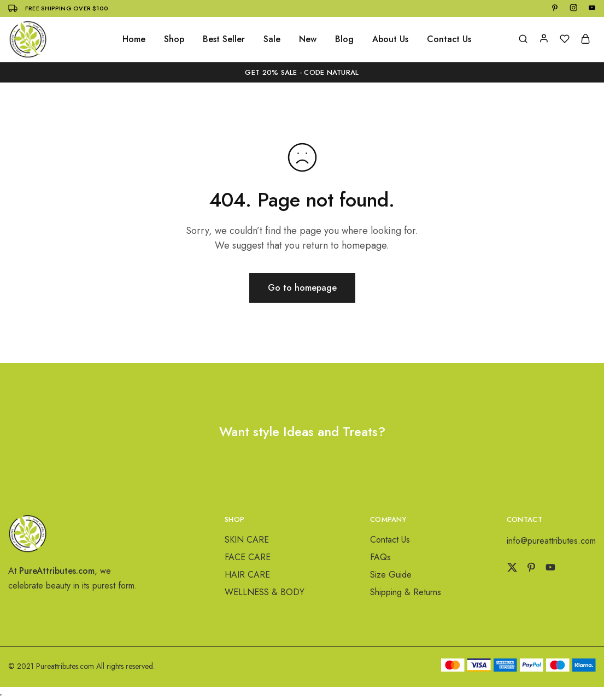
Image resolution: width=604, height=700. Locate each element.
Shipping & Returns (406, 592)
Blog (344, 39)
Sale (272, 39)
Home (134, 39)
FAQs (380, 557)
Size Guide (391, 575)
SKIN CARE (247, 540)
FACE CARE (248, 557)
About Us (390, 39)
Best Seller (224, 39)
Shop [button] (174, 39)
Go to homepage (302, 288)
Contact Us (449, 39)
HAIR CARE (247, 575)
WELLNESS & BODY (265, 592)
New (308, 39)
